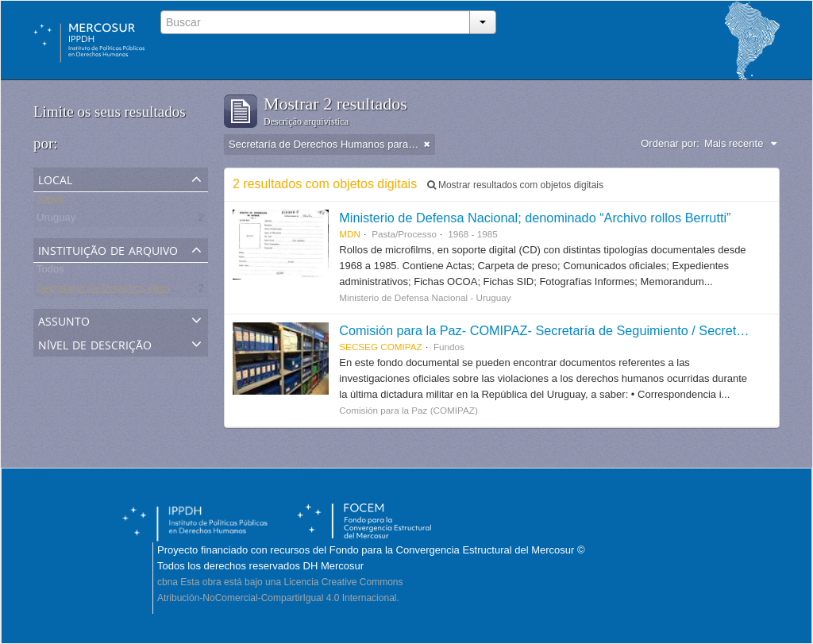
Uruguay (56, 220)
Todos (50, 201)
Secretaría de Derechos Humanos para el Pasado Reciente (173, 291)
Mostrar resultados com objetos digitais (515, 185)
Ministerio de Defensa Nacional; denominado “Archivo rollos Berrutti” (535, 218)
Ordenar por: (670, 143)
